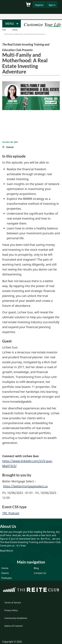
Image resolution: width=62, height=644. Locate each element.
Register (39, 5)
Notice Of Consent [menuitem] (14, 626)
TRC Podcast (11, 513)
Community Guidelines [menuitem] (16, 618)
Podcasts (15, 29)
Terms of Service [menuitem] (13, 603)
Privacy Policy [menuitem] (11, 610)
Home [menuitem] (5, 568)
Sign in (52, 5)
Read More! (7, 551)
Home (4, 29)
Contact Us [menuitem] (40, 573)
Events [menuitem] (5, 573)
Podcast (10, 147)
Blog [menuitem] (36, 568)
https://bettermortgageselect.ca (25, 486)
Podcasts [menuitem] (7, 578)
